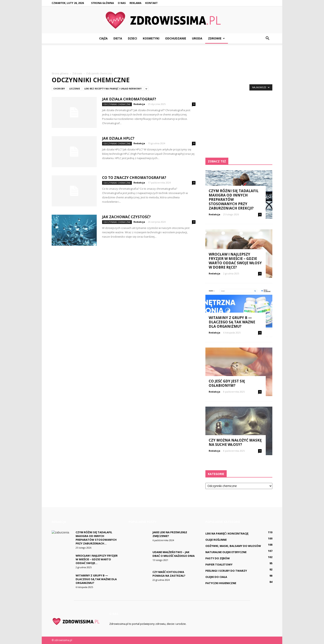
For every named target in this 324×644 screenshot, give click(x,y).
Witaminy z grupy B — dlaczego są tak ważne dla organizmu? (232, 322)
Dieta (118, 38)
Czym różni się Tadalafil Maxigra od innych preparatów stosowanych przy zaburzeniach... (96, 538)
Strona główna (102, 3)
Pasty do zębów (218, 558)
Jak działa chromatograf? (129, 99)
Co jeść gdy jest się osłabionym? (227, 383)
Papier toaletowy (219, 564)
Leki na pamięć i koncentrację (227, 533)
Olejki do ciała (216, 577)
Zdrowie (216, 38)
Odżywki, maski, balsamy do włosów (233, 546)
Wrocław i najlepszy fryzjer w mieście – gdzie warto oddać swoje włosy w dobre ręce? (235, 261)
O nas (122, 3)
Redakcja (139, 104)
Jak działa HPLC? (118, 138)
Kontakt (151, 3)
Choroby (59, 89)
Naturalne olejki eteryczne (226, 552)
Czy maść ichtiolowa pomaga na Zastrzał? (169, 574)
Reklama (135, 3)
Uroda (197, 38)
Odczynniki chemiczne (117, 104)
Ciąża (103, 38)
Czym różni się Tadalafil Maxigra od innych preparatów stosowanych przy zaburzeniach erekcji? (234, 199)
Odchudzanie (176, 38)
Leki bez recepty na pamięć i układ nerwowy (113, 89)
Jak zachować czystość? (126, 217)
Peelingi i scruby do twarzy (226, 571)
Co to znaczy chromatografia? (134, 178)
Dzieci (132, 38)
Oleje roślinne (216, 540)
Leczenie (75, 89)
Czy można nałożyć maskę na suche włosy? (235, 442)
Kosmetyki (151, 38)
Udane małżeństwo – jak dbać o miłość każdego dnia (174, 554)
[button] (267, 38)
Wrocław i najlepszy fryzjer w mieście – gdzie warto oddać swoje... (97, 559)
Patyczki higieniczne (221, 583)
